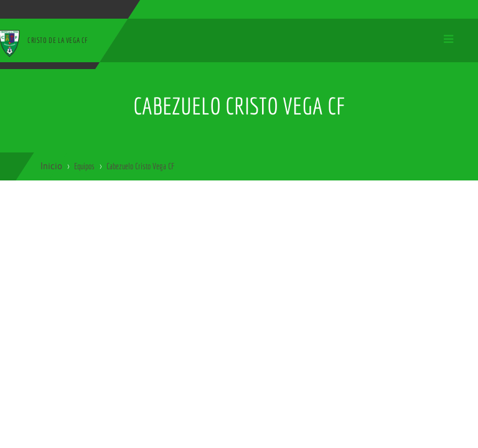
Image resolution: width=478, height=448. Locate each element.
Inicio (51, 166)
